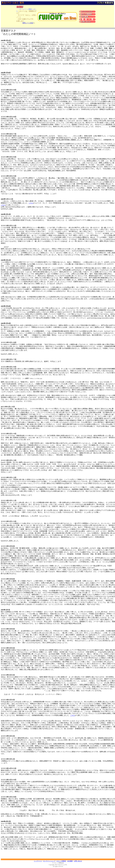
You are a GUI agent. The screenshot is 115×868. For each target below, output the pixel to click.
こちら (31, 203)
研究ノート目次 (28, 23)
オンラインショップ (49, 861)
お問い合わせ (78, 861)
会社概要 (70, 861)
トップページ (38, 861)
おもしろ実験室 (61, 861)
